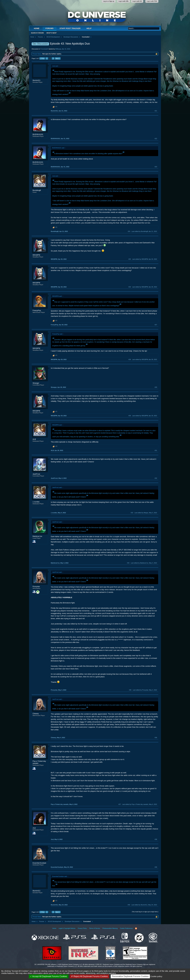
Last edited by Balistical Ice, (144, 563)
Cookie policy (156, 976)
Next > (58, 58)
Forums (50, 28)
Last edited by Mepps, (146, 513)
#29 (156, 387)
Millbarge (58, 49)
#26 (130, 287)
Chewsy (36, 714)
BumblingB (37, 190)
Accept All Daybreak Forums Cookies (49, 976)
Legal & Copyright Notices (67, 928)
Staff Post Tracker (70, 28)
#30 (130, 416)
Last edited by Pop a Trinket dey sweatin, (140, 804)
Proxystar (36, 587)
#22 (156, 139)
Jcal (34, 828)
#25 (130, 259)
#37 (120, 804)
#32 (156, 478)
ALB (34, 439)
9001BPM (36, 255)
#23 (156, 167)
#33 (132, 513)
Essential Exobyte (39, 863)
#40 (129, 905)
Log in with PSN (152, 1)
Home (37, 28)
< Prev (42, 58)
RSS (136, 928)
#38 (156, 839)
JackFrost (36, 474)
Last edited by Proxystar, (145, 690)
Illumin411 (36, 80)
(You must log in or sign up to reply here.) (145, 912)
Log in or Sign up (109, 1)
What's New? (52, 33)
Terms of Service (95, 928)
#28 (130, 359)
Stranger (36, 383)
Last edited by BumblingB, (144, 231)
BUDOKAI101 (38, 134)
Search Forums (37, 33)
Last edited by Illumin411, (144, 905)
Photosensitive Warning (110, 928)
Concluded (44, 49)
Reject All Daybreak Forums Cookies (89, 976)
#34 (128, 563)
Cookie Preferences (126, 928)
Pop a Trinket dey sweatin (39, 762)
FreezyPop (37, 310)
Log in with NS (137, 1)
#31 (156, 450)
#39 (156, 867)
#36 (156, 738)
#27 (156, 325)
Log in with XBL (124, 1)
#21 (156, 111)
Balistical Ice (37, 536)
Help (89, 28)
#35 (130, 690)
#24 (129, 231)
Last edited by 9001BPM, (145, 259)
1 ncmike (36, 502)
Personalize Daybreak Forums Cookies (130, 976)
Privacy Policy (82, 928)
